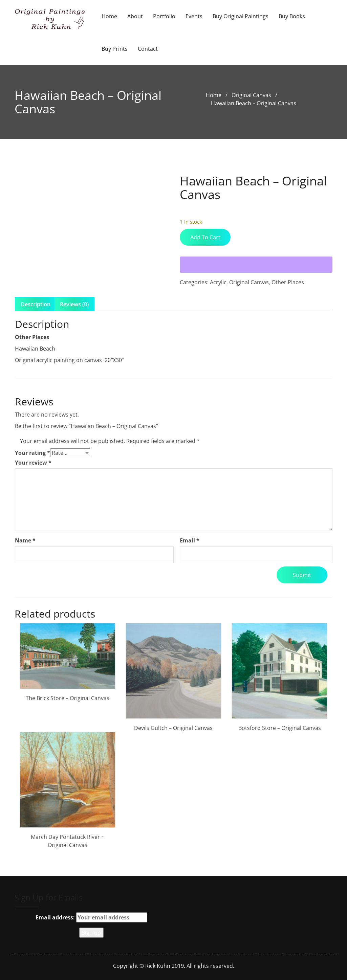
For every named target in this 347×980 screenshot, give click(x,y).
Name (25, 540)
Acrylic (218, 282)
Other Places (288, 282)
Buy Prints (115, 49)
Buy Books (292, 16)
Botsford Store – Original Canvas (280, 728)
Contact (148, 49)
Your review (33, 463)
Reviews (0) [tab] (74, 304)
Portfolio (164, 16)
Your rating (32, 453)
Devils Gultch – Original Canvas (173, 728)
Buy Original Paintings (241, 16)
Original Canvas (251, 95)
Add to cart (205, 237)
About (135, 16)
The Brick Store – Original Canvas (68, 698)
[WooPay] (256, 265)
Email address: (91, 917)
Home (109, 16)
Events (194, 16)
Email (190, 540)
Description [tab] (36, 304)
